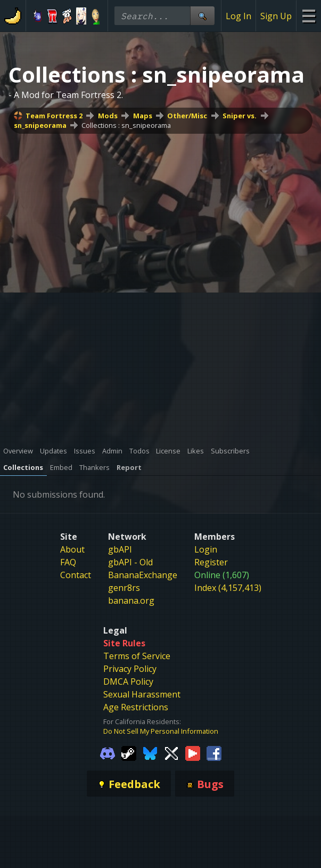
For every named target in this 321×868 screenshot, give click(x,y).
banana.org (131, 601)
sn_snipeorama (40, 125)
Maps (143, 116)
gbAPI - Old (130, 562)
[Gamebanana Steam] (129, 752)
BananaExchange (143, 575)
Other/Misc (187, 116)
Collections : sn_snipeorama (126, 125)
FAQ (68, 562)
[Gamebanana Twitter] (171, 752)
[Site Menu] (308, 16)
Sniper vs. (240, 116)
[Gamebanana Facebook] (214, 752)
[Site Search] (202, 16)
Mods (108, 116)
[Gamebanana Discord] (108, 752)
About (72, 549)
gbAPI (120, 549)
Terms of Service (137, 656)
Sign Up (276, 16)
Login (206, 549)
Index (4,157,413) (228, 588)
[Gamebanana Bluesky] (150, 752)
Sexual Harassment (142, 694)
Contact (76, 575)
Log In (238, 16)
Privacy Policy (130, 669)
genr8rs (124, 588)
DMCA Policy (128, 682)
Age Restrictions (136, 707)
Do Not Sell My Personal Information (161, 731)
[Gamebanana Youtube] (193, 752)
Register (211, 562)
